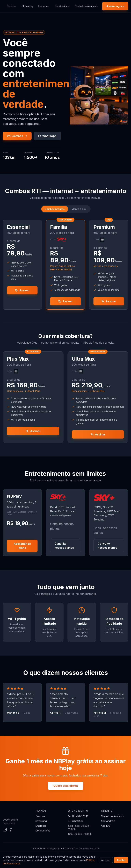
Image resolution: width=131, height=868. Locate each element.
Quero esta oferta (66, 786)
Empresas (44, 6)
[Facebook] (11, 830)
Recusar (105, 860)
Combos (12, 6)
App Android (108, 821)
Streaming (27, 6)
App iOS (106, 826)
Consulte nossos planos (64, 546)
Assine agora (115, 6)
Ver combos (17, 136)
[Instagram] (5, 830)
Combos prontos (55, 209)
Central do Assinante (86, 6)
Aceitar (121, 860)
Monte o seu (79, 209)
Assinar (22, 290)
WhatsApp (47, 136)
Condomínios (62, 6)
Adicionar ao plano (22, 546)
